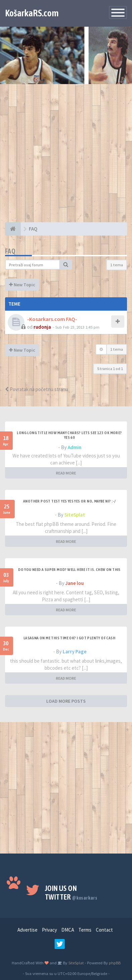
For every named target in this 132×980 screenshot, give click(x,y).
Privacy (49, 930)
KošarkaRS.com (32, 13)
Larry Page (75, 651)
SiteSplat (75, 515)
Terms (85, 930)
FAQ (10, 251)
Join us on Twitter (71, 893)
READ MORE (66, 473)
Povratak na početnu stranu (37, 389)
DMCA (68, 930)
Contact (104, 930)
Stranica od (110, 369)
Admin (75, 447)
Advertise (27, 930)
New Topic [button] (22, 285)
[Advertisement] (66, 156)
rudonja (42, 327)
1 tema (117, 265)
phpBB (115, 963)
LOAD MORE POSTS (66, 701)
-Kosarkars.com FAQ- (52, 319)
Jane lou (75, 583)
